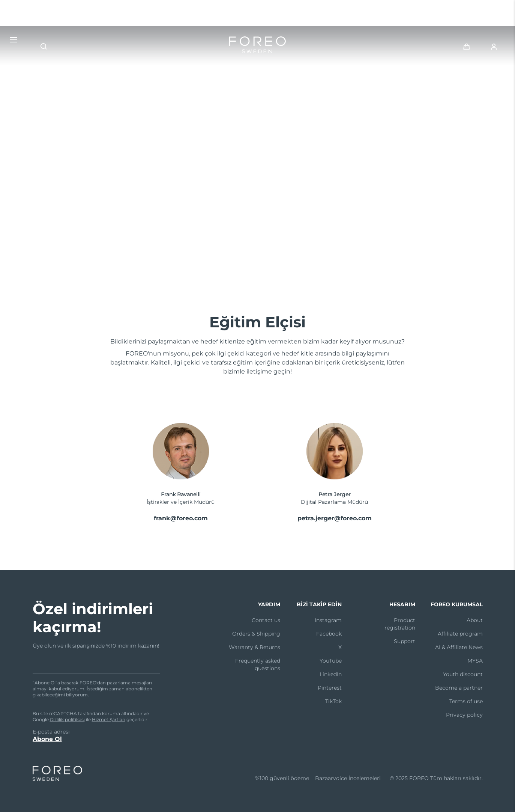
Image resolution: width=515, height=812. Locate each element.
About (475, 620)
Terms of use (466, 701)
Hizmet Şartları (109, 719)
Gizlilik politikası (67, 719)
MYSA (475, 661)
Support (405, 641)
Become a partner (459, 688)
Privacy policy (464, 715)
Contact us (266, 620)
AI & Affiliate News (459, 647)
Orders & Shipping (256, 634)
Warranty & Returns (254, 647)
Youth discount (463, 674)
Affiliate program (460, 634)
